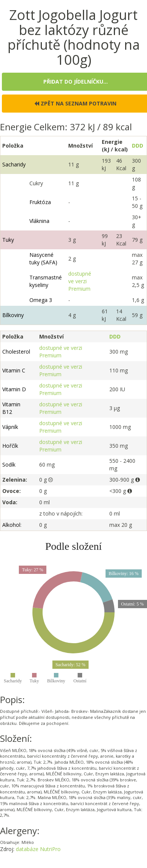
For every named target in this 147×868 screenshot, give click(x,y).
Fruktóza (40, 202)
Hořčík (10, 446)
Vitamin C (14, 370)
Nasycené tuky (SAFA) (43, 259)
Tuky (8, 240)
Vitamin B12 (11, 408)
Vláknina (39, 221)
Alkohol (11, 525)
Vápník (10, 427)
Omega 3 (41, 300)
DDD (138, 146)
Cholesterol (16, 352)
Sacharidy (14, 164)
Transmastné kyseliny (46, 281)
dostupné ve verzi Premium (80, 281)
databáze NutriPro (38, 849)
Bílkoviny (13, 315)
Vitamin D (14, 389)
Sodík (9, 465)
